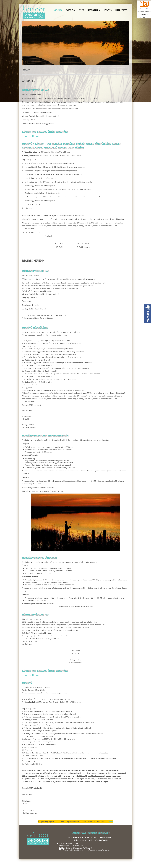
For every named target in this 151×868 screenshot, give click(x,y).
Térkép (110, 822)
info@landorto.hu (106, 837)
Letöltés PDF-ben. (32, 136)
